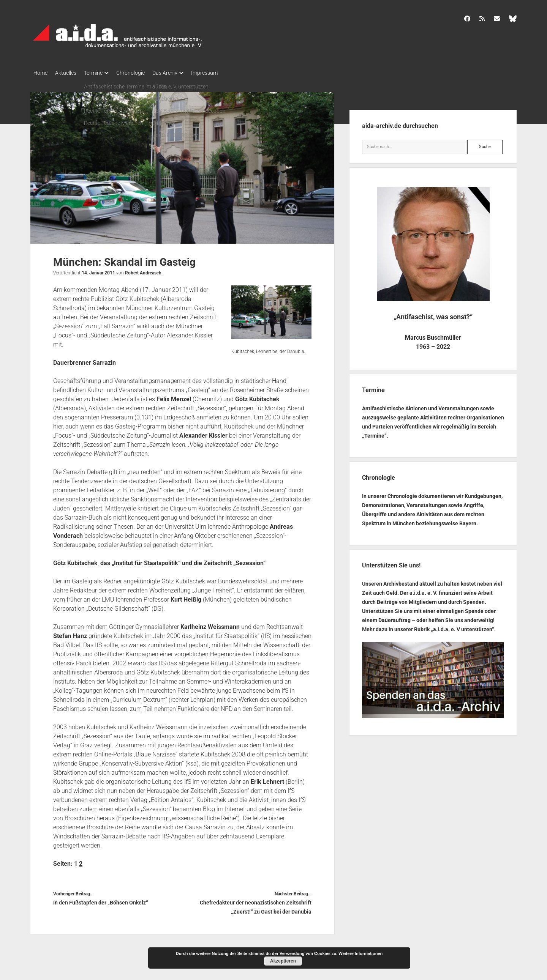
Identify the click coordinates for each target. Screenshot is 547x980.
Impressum (223, 73)
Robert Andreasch (143, 271)
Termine (101, 73)
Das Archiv (180, 73)
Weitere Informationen (360, 953)
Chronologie (142, 73)
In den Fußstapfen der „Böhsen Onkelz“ (101, 900)
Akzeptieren (283, 961)
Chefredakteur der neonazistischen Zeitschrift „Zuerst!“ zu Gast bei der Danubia (256, 905)
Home (40, 73)
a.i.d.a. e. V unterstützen (462, 627)
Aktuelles (70, 73)
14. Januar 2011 (98, 271)
